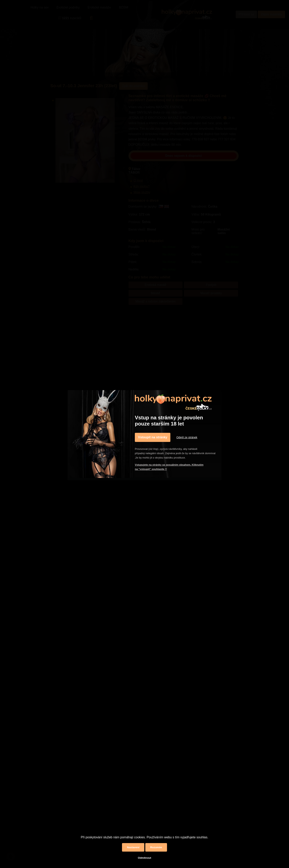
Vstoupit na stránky (153, 437)
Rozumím (156, 847)
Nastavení (133, 847)
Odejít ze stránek (187, 437)
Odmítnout (144, 858)
